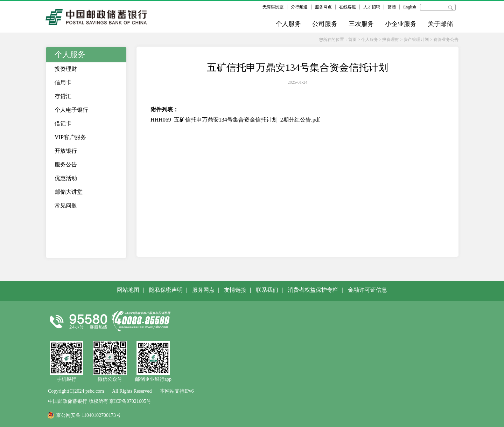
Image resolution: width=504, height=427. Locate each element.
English (410, 7)
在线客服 (348, 7)
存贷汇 (63, 96)
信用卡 (63, 82)
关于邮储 (440, 24)
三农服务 (361, 24)
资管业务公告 (446, 40)
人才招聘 (372, 7)
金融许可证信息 (367, 290)
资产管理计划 (416, 40)
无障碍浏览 (273, 7)
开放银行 (66, 151)
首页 (352, 40)
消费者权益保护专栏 (313, 290)
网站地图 (128, 290)
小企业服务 (401, 24)
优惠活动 (66, 178)
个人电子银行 (71, 110)
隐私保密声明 (166, 290)
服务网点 (323, 7)
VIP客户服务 (70, 137)
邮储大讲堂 (69, 192)
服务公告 (66, 164)
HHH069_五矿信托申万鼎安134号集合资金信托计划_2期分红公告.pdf (235, 120)
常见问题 (66, 205)
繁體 (392, 7)
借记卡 (63, 123)
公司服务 (325, 24)
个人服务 (288, 24)
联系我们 (267, 290)
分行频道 (299, 7)
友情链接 (235, 290)
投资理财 (391, 40)
